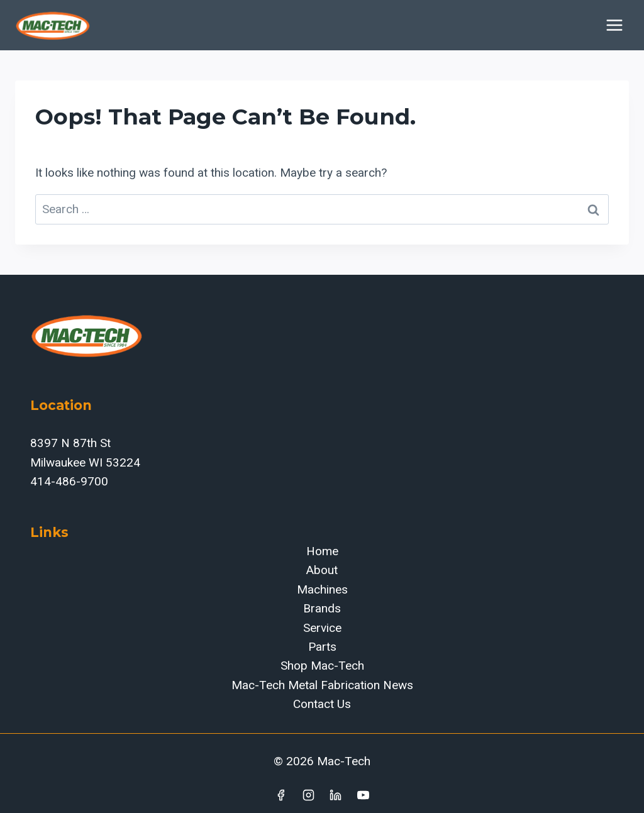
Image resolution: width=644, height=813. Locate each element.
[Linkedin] (336, 795)
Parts (322, 647)
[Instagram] (308, 795)
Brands (322, 608)
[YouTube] (364, 795)
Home (322, 551)
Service (322, 628)
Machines (322, 589)
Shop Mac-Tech (322, 666)
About (322, 570)
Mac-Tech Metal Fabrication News (322, 685)
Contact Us (322, 704)
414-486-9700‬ (69, 481)
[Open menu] (614, 25)
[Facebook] (280, 795)
